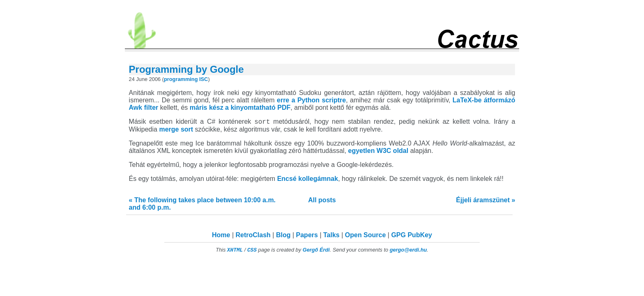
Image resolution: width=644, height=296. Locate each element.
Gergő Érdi (316, 251)
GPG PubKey (412, 236)
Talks (331, 236)
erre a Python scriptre (311, 100)
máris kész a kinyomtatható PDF (240, 108)
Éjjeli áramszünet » (485, 201)
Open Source (366, 236)
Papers (307, 236)
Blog (283, 236)
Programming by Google (186, 69)
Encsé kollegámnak (308, 180)
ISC (204, 79)
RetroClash (253, 236)
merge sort (176, 131)
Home (221, 236)
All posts (322, 201)
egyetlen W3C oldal (378, 152)
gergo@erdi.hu (408, 251)
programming (181, 79)
